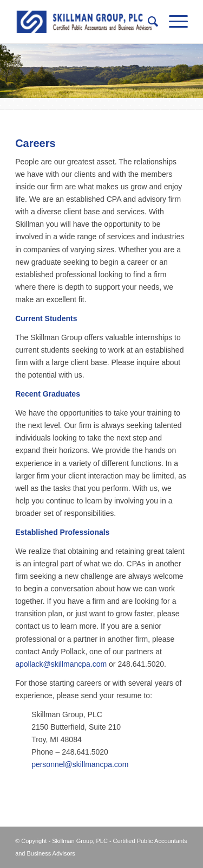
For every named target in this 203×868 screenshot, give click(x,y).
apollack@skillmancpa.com (61, 664)
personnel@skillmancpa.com (80, 764)
